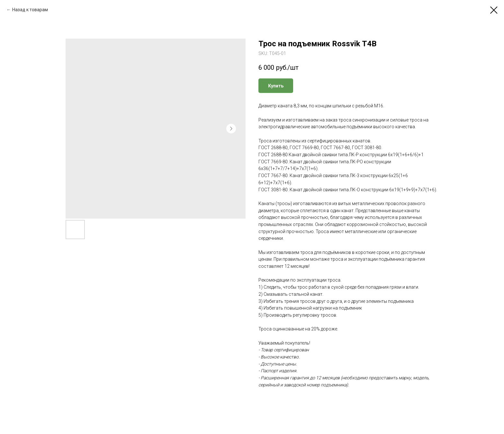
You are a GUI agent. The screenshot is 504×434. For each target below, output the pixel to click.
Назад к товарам (30, 10)
